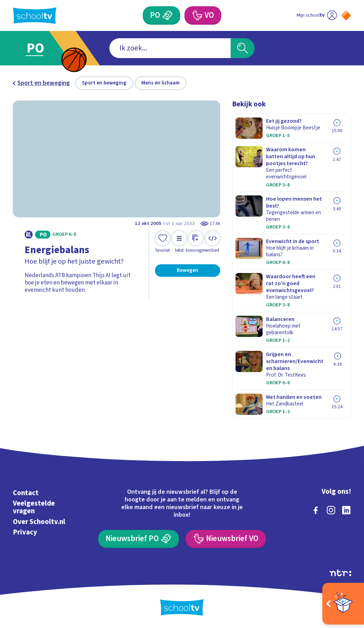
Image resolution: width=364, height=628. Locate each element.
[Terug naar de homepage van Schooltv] (35, 16)
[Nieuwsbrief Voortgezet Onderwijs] (226, 539)
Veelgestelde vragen (34, 507)
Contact (26, 493)
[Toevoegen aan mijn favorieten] (163, 242)
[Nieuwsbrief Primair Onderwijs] (138, 539)
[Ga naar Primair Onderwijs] (45, 48)
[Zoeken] (243, 48)
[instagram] (331, 510)
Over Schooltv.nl (39, 522)
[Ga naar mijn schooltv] (317, 15)
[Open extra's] (343, 604)
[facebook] (316, 510)
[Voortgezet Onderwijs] (203, 15)
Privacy (25, 532)
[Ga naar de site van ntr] (340, 573)
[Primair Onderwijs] (161, 15)
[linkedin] (346, 510)
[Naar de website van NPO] (346, 15)
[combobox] (170, 48)
